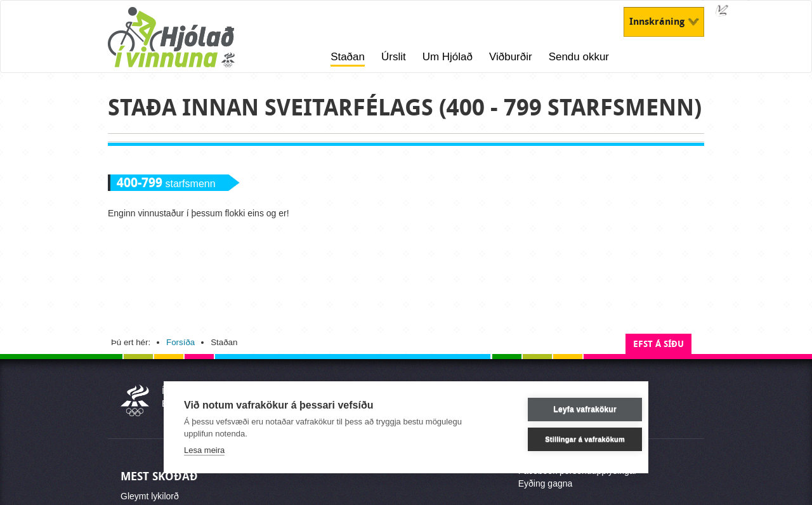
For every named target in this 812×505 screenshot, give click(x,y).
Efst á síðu (658, 344)
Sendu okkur (579, 57)
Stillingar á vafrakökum (567, 439)
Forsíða (180, 342)
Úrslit (394, 57)
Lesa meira (204, 450)
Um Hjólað (448, 57)
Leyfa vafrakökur (567, 409)
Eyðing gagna (546, 483)
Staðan (348, 57)
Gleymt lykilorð (150, 496)
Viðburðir (511, 57)
